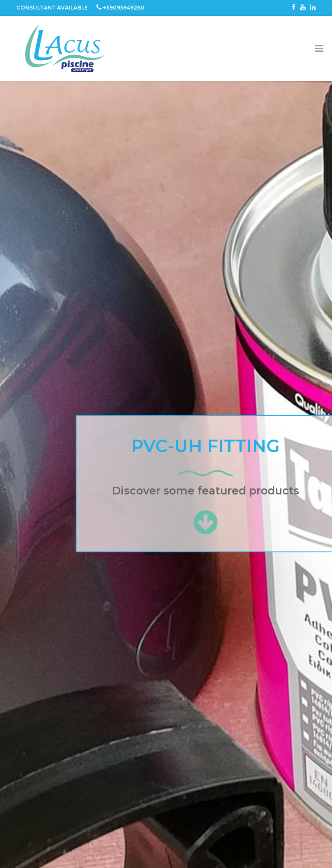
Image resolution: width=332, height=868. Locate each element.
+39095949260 (124, 8)
